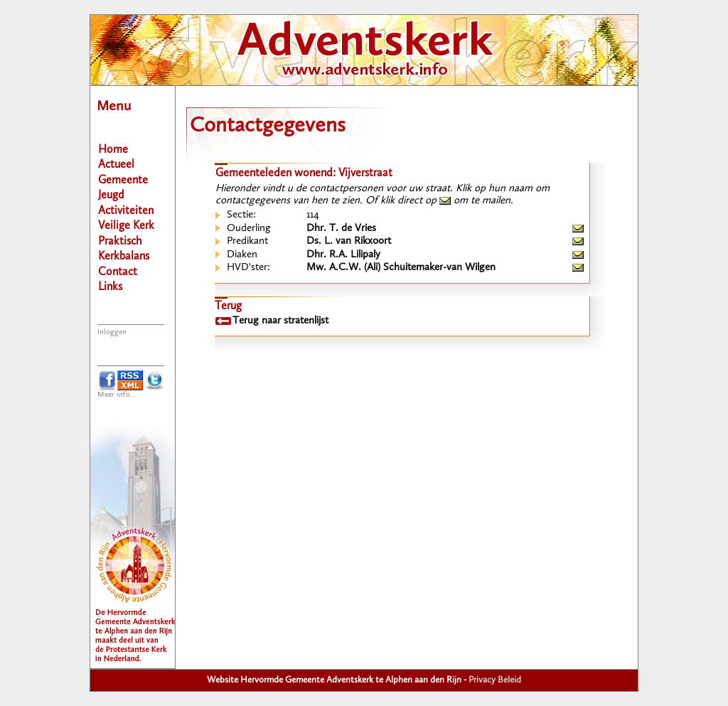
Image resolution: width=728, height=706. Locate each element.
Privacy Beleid (495, 680)
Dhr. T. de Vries (341, 229)
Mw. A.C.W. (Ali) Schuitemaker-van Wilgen (401, 268)
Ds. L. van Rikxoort (349, 241)
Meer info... (117, 395)
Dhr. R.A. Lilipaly (343, 255)
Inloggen (112, 332)
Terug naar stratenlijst (280, 321)
